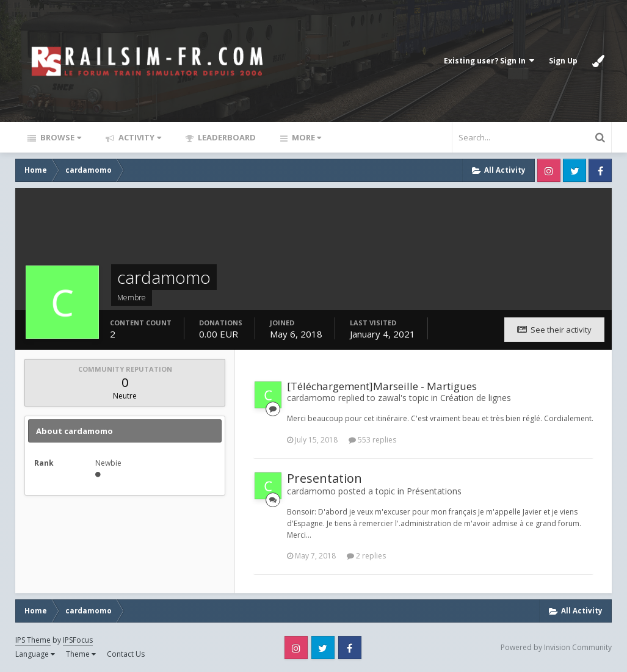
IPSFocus (78, 640)
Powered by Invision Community (556, 647)
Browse (60, 137)
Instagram (549, 170)
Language (35, 654)
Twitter (574, 170)
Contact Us (126, 654)
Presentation (324, 478)
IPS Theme (33, 640)
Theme (81, 654)
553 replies (372, 440)
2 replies (366, 556)
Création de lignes (476, 398)
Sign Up (563, 61)
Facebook (600, 170)
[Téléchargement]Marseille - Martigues (382, 386)
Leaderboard (226, 137)
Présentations (434, 491)
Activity (139, 137)
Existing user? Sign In (489, 61)
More (306, 137)
